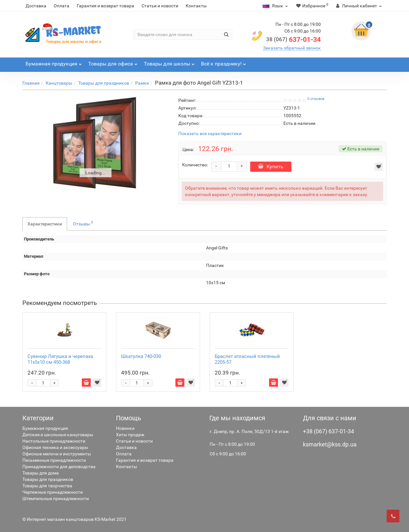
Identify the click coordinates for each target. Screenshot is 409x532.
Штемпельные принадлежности (56, 498)
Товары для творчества (47, 486)
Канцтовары (59, 83)
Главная (31, 83)
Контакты (196, 6)
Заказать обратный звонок (292, 48)
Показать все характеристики (210, 134)
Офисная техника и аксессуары (55, 447)
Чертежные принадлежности (53, 492)
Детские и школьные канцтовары (58, 435)
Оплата (62, 6)
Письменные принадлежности (54, 460)
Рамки (142, 83)
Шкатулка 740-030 (141, 356)
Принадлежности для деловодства (59, 467)
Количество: (195, 165)
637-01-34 (293, 40)
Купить (271, 167)
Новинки (125, 428)
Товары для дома (41, 473)
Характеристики (45, 224)
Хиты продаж (130, 435)
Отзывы (83, 223)
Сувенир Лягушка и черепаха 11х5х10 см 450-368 (60, 359)
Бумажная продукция (45, 428)
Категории (38, 418)
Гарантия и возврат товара (105, 6)
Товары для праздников (104, 83)
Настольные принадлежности (54, 441)
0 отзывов (316, 99)
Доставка (36, 6)
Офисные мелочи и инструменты (57, 454)
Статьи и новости (160, 6)
